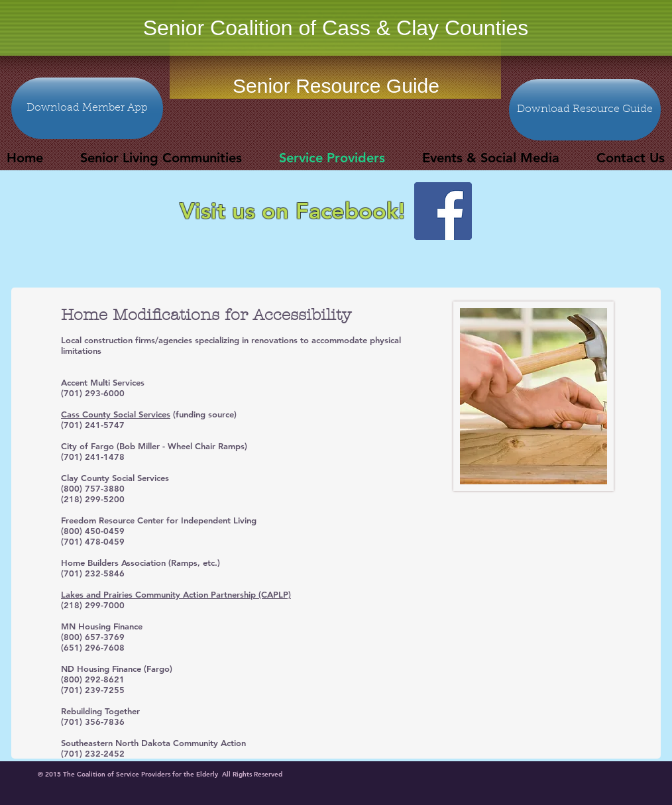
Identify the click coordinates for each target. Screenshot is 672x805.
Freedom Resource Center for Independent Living (159, 520)
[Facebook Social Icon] (443, 211)
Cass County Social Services (116, 414)
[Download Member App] (87, 108)
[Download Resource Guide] (585, 110)
